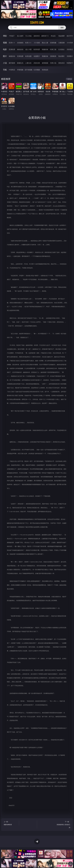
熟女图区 (61, 56)
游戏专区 (37, 36)
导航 (5, 70)
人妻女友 (28, 63)
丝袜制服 (53, 43)
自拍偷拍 (20, 43)
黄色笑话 (61, 63)
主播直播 (61, 43)
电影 (5, 49)
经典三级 (53, 49)
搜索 (62, 28)
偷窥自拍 (12, 56)
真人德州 (20, 36)
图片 (5, 56)
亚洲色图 (20, 56)
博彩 (5, 36)
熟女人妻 (45, 43)
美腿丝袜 (45, 56)
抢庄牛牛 (70, 36)
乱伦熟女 (61, 49)
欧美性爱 (37, 49)
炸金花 (53, 36)
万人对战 (28, 36)
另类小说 (53, 63)
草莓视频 (20, 70)
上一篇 (11, 823)
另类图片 (70, 56)
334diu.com (37, 23)
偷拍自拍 (20, 49)
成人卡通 (28, 49)
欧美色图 (28, 56)
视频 (5, 43)
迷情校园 (45, 63)
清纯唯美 (53, 56)
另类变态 (70, 49)
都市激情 (12, 63)
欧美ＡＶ (28, 43)
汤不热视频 (28, 70)
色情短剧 (45, 70)
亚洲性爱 (12, 49)
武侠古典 (37, 63)
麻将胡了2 (45, 36)
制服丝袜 (45, 49)
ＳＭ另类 (70, 43)
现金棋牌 (61, 36)
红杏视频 (37, 70)
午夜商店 (12, 70)
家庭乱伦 (20, 63)
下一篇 (63, 825)
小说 (5, 63)
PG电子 (12, 36)
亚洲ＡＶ (12, 43)
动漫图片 (37, 56)
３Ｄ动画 (37, 43)
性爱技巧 (70, 63)
